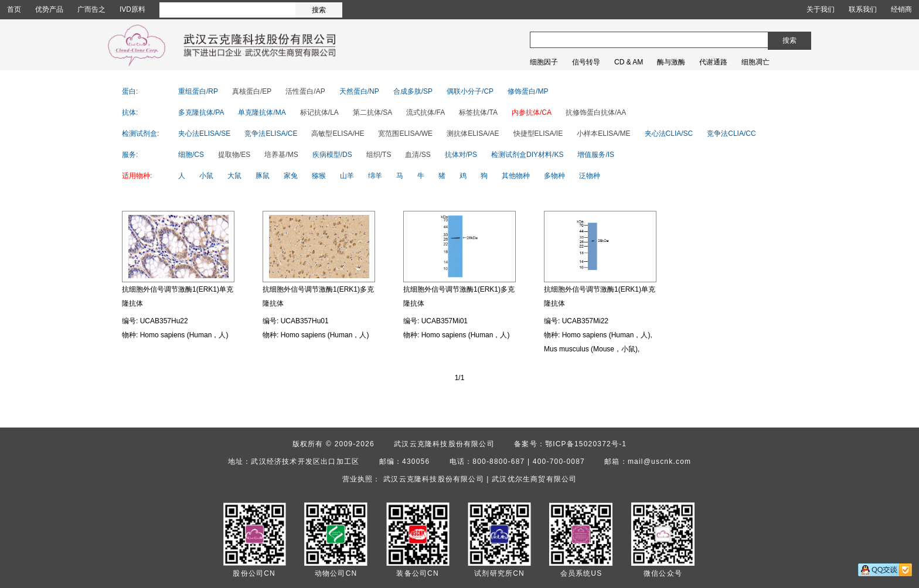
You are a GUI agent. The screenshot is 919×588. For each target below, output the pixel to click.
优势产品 (49, 9)
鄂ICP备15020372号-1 (586, 444)
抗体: (130, 112)
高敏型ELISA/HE (338, 134)
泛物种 (590, 176)
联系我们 (863, 9)
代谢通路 (713, 62)
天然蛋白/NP (359, 91)
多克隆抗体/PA (201, 112)
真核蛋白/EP (252, 91)
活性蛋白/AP (305, 91)
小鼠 (206, 176)
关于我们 (821, 9)
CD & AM (629, 62)
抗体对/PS (461, 155)
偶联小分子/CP (470, 91)
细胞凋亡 (755, 62)
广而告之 (91, 9)
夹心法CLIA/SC (669, 134)
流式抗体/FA (426, 112)
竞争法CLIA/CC (731, 134)
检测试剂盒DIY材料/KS (527, 155)
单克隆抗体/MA (262, 112)
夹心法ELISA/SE (204, 134)
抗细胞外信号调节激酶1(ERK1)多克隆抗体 (318, 296)
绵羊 (375, 176)
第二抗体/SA (372, 112)
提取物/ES (234, 155)
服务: (130, 155)
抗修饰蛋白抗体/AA (596, 112)
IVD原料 (132, 9)
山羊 (347, 176)
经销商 (901, 9)
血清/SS (418, 155)
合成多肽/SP (413, 91)
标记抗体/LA (319, 112)
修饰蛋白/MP (528, 91)
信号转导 (586, 62)
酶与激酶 (671, 62)
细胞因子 (544, 62)
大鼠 (234, 176)
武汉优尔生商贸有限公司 (534, 479)
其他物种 (516, 176)
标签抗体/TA (478, 112)
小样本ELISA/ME (603, 134)
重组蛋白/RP (198, 91)
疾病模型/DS (332, 155)
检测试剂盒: (140, 134)
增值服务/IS (596, 155)
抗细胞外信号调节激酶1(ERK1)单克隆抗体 (178, 296)
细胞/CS (191, 155)
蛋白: (130, 91)
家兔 (291, 176)
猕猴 (319, 176)
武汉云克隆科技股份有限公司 (444, 444)
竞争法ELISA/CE (271, 134)
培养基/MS (281, 155)
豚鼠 (263, 176)
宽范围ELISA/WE (405, 134)
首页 (14, 9)
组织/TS (379, 155)
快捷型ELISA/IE (538, 134)
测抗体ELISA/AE (473, 134)
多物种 (554, 176)
